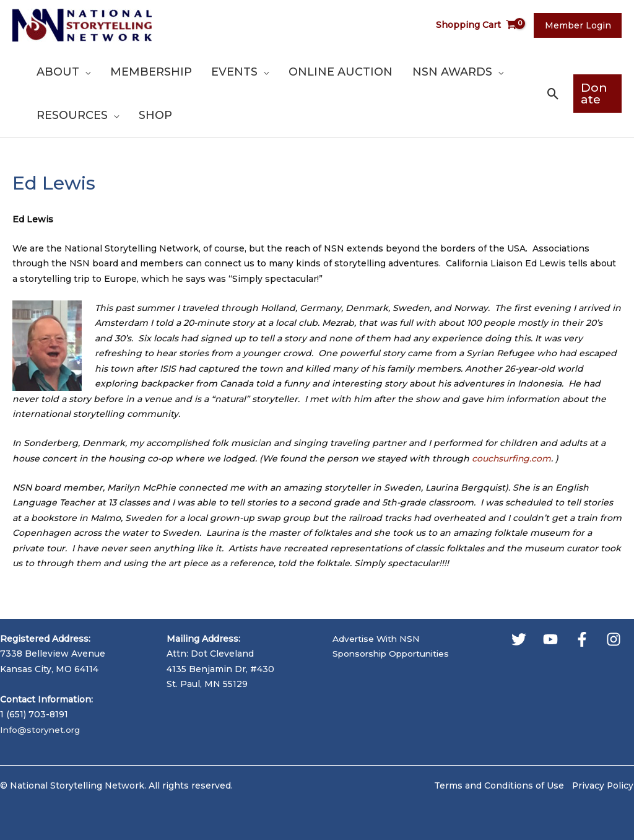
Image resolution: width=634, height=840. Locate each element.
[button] (549, 94)
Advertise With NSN (378, 639)
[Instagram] (614, 639)
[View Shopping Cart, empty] (481, 25)
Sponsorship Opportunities (394, 654)
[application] (84, 72)
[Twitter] (519, 639)
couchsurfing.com (512, 458)
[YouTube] (550, 639)
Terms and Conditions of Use (498, 785)
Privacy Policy (603, 785)
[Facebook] (582, 639)
